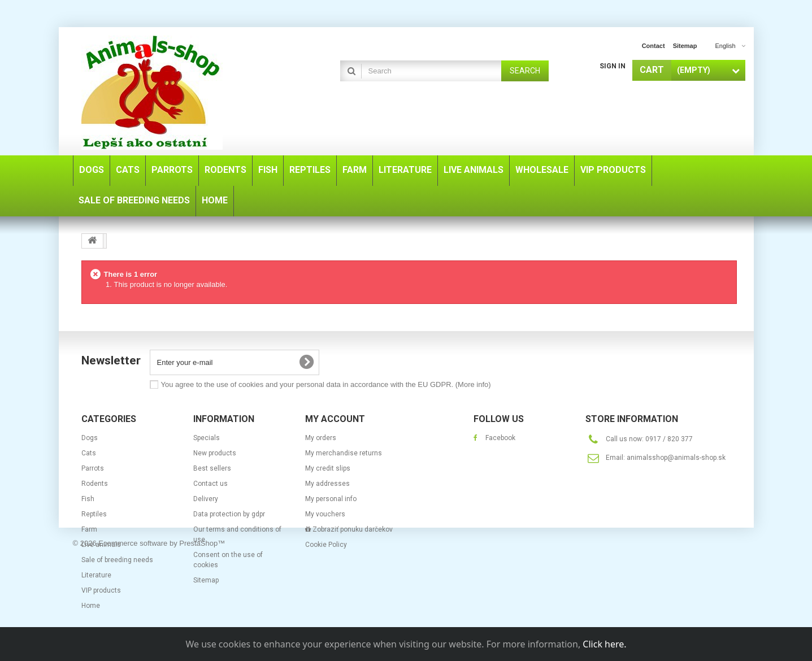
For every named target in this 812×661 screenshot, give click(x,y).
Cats (89, 453)
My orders (321, 438)
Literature (96, 575)
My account (335, 419)
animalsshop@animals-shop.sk (676, 458)
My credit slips (328, 468)
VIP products (101, 590)
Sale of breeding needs (117, 560)
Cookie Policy (326, 545)
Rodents (95, 484)
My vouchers (325, 514)
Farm (89, 529)
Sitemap (206, 580)
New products (215, 453)
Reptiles (94, 514)
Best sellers (212, 468)
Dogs (90, 438)
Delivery (206, 499)
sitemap (685, 46)
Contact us (210, 484)
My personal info (331, 499)
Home (91, 606)
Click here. (604, 644)
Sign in (613, 66)
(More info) (473, 384)
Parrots (93, 468)
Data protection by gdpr (229, 514)
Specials (207, 438)
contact (653, 46)
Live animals (101, 545)
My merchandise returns (344, 453)
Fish (88, 499)
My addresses (327, 484)
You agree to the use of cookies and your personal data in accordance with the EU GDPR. (326, 384)
